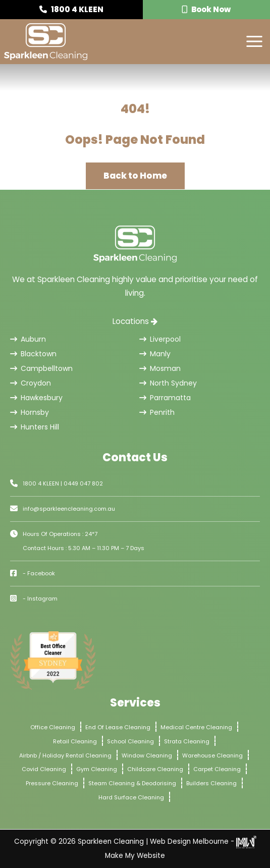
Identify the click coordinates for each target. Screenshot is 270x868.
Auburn (28, 339)
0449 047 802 (83, 483)
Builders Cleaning (211, 783)
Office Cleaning (53, 727)
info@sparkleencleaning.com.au (69, 509)
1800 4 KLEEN (71, 9)
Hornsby (30, 412)
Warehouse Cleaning (212, 755)
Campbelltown (41, 368)
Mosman (160, 368)
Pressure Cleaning (52, 783)
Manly (155, 354)
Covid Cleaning (44, 769)
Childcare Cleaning (155, 769)
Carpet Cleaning (217, 769)
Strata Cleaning (187, 741)
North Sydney (168, 383)
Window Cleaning (147, 755)
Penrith (157, 412)
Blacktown (33, 354)
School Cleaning (130, 741)
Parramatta (165, 398)
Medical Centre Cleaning (196, 727)
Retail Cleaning (75, 741)
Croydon (31, 383)
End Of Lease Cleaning (118, 727)
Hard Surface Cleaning (131, 797)
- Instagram (40, 599)
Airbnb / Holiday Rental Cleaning (65, 755)
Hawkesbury (36, 398)
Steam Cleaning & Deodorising (132, 783)
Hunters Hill (35, 427)
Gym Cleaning (97, 769)
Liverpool (160, 339)
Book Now (206, 9)
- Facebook (39, 573)
